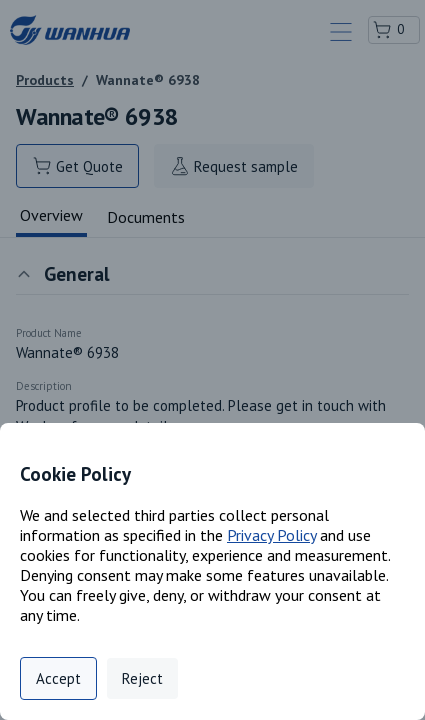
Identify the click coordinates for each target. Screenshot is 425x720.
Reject (142, 678)
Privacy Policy (271, 535)
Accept (58, 678)
